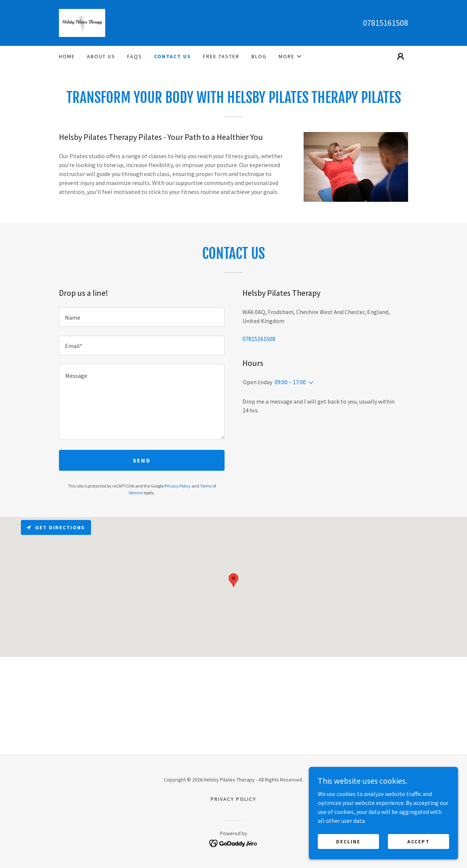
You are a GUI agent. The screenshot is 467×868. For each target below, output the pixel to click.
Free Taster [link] (221, 56)
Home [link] (67, 56)
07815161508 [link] (385, 23)
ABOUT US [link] (101, 56)
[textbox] (142, 317)
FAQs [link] (135, 56)
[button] (290, 56)
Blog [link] (259, 56)
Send (142, 460)
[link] (82, 22)
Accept (419, 841)
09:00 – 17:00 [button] (290, 382)
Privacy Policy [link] (178, 486)
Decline (348, 841)
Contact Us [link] (173, 56)
